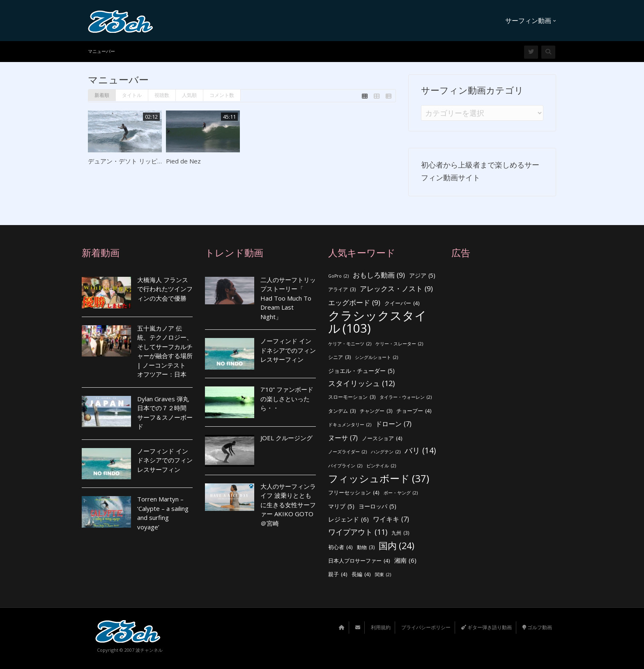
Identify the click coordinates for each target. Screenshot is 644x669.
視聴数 (162, 95)
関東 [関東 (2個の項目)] (383, 575)
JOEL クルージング (286, 438)
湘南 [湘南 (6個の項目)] (405, 560)
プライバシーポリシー (426, 627)
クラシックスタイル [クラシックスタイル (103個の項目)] (377, 322)
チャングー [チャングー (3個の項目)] (376, 411)
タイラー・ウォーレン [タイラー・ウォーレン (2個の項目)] (406, 397)
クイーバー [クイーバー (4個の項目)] (402, 303)
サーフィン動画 (531, 21)
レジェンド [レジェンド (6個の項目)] (348, 519)
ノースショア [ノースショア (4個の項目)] (382, 438)
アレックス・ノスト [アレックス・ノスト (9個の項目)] (396, 289)
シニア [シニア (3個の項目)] (339, 357)
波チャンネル (149, 650)
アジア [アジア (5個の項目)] (422, 276)
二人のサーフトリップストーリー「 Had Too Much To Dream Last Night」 (288, 298)
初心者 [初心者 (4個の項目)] (340, 547)
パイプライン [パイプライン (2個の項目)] (345, 466)
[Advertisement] (507, 417)
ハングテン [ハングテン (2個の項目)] (386, 452)
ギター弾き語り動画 (486, 627)
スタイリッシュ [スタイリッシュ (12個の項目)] (361, 383)
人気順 (189, 95)
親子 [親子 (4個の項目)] (338, 574)
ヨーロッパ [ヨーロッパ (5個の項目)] (377, 507)
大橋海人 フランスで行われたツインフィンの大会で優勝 (165, 289)
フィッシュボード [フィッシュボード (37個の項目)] (379, 479)
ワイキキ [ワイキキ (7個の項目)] (391, 519)
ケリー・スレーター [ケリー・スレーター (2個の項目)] (399, 344)
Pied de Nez (183, 161)
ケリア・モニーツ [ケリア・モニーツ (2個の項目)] (350, 344)
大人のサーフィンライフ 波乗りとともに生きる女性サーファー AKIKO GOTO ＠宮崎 (288, 505)
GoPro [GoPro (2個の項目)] (338, 276)
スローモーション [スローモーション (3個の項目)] (352, 397)
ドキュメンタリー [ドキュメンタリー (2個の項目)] (350, 425)
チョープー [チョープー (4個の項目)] (414, 411)
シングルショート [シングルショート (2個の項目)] (376, 357)
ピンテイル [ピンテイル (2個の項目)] (381, 466)
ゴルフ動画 (537, 627)
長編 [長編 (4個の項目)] (361, 574)
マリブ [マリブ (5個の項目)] (341, 507)
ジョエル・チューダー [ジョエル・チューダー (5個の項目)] (361, 371)
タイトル (132, 95)
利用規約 (381, 627)
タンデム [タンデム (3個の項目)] (342, 411)
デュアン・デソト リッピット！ (132, 161)
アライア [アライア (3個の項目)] (342, 290)
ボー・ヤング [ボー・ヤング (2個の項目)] (401, 493)
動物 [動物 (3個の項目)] (366, 548)
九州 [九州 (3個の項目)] (400, 533)
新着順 (102, 95)
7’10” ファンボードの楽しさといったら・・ (287, 399)
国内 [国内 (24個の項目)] (397, 546)
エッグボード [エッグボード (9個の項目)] (354, 303)
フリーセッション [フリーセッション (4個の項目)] (354, 493)
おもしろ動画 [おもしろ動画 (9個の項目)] (379, 275)
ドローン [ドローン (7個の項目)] (393, 424)
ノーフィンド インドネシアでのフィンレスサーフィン (165, 460)
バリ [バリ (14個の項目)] (420, 451)
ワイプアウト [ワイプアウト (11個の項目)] (358, 532)
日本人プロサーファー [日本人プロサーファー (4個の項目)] (359, 561)
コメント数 (222, 95)
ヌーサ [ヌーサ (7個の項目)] (343, 438)
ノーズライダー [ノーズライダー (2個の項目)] (347, 452)
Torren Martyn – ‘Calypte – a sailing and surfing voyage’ (163, 513)
